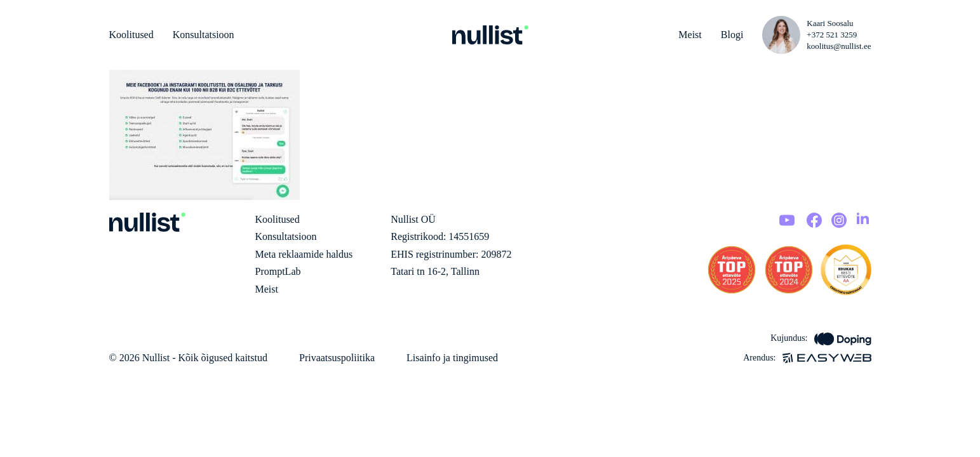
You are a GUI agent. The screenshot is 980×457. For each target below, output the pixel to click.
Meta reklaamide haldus (304, 254)
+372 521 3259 (832, 35)
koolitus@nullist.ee (839, 46)
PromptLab (278, 271)
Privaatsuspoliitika (337, 358)
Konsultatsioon (204, 35)
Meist (690, 35)
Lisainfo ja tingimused (452, 358)
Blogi (732, 35)
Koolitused (131, 35)
